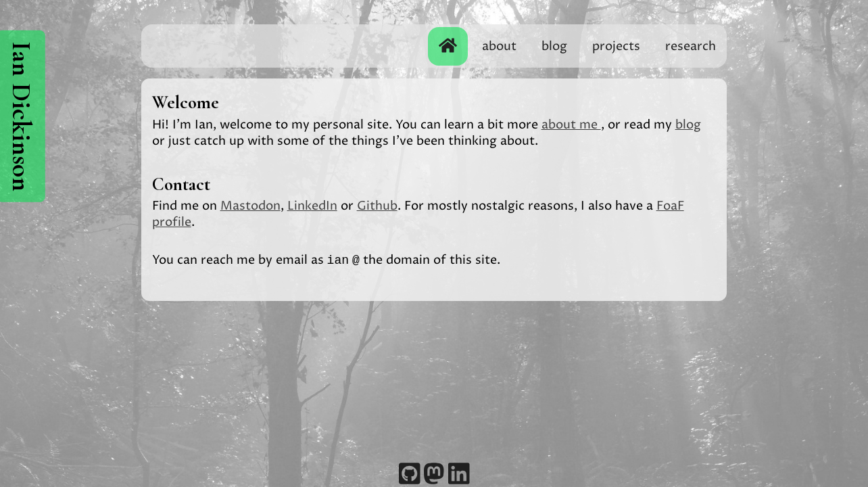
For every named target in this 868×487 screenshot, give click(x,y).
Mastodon (250, 206)
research (691, 46)
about (499, 46)
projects (616, 46)
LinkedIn (312, 206)
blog (554, 46)
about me (571, 125)
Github (377, 206)
